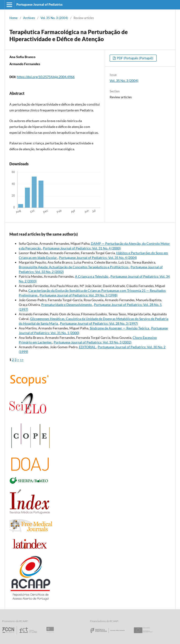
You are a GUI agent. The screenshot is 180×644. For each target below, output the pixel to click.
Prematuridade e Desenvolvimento (67, 305)
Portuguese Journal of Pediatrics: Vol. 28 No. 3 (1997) (99, 323)
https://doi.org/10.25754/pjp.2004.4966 (46, 77)
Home (13, 18)
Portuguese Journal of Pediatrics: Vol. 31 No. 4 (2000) (82, 248)
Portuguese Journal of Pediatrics (39, 4)
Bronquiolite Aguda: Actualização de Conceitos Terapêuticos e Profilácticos (74, 267)
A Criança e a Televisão (92, 276)
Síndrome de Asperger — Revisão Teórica (120, 328)
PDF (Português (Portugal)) (135, 58)
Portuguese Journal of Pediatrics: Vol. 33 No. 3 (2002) (93, 342)
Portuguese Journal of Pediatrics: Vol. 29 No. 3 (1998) (79, 295)
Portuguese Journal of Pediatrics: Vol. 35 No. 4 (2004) (98, 258)
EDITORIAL (88, 347)
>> (22, 360)
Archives (29, 18)
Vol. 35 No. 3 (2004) (54, 18)
